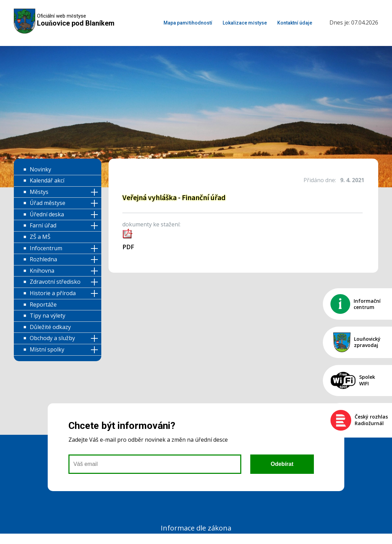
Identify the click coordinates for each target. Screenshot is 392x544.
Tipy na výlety (48, 316)
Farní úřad (43, 225)
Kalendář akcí (47, 180)
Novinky (40, 169)
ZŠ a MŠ (40, 237)
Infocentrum (46, 248)
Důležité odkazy (50, 327)
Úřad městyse (48, 203)
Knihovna (42, 271)
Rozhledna (43, 259)
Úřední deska (47, 214)
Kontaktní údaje (295, 23)
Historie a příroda (53, 293)
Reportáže (43, 304)
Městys (39, 192)
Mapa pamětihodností (188, 23)
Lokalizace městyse (245, 23)
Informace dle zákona (196, 528)
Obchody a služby (52, 338)
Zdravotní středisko (55, 282)
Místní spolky (47, 349)
